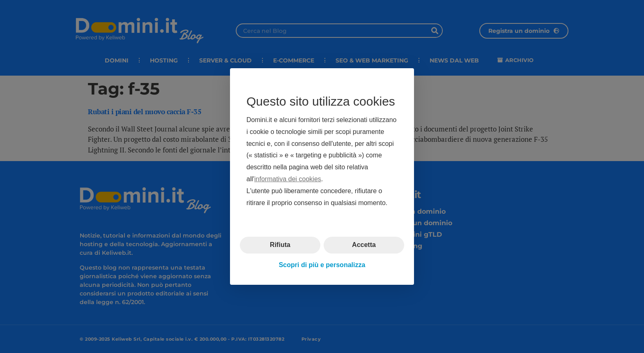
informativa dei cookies (288, 179)
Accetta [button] (364, 245)
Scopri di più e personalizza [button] (322, 265)
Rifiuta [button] (280, 245)
